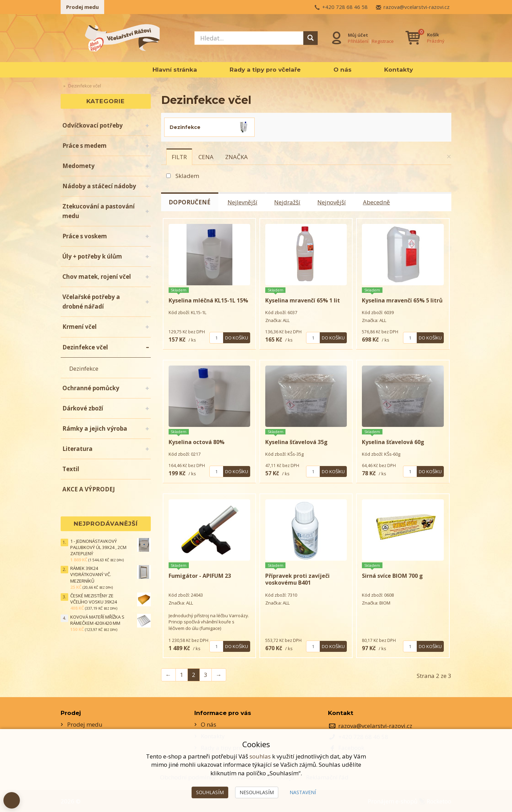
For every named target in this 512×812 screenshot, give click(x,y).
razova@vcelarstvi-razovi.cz (417, 7)
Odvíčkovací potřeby (93, 125)
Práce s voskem (85, 236)
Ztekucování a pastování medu (99, 211)
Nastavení (303, 792)
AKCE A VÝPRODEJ (89, 489)
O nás (343, 70)
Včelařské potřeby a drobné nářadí (91, 302)
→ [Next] (219, 674)
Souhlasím (210, 792)
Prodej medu (82, 7)
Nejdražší (288, 202)
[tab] (179, 157)
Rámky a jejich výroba (95, 428)
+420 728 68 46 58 (345, 7)
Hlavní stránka (175, 70)
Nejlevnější (243, 202)
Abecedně (377, 202)
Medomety (78, 166)
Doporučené (190, 202)
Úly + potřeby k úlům (92, 256)
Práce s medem (84, 146)
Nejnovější (332, 202)
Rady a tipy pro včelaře (265, 70)
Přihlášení (358, 41)
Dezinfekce (84, 368)
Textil (71, 469)
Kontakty (399, 70)
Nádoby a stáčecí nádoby (99, 186)
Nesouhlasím (257, 792)
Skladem (187, 176)
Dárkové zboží (83, 408)
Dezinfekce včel (85, 347)
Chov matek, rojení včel (97, 277)
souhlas (260, 756)
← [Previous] (168, 674)
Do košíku (237, 337)
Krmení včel (80, 327)
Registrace (383, 41)
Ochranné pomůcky (91, 388)
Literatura (77, 449)
